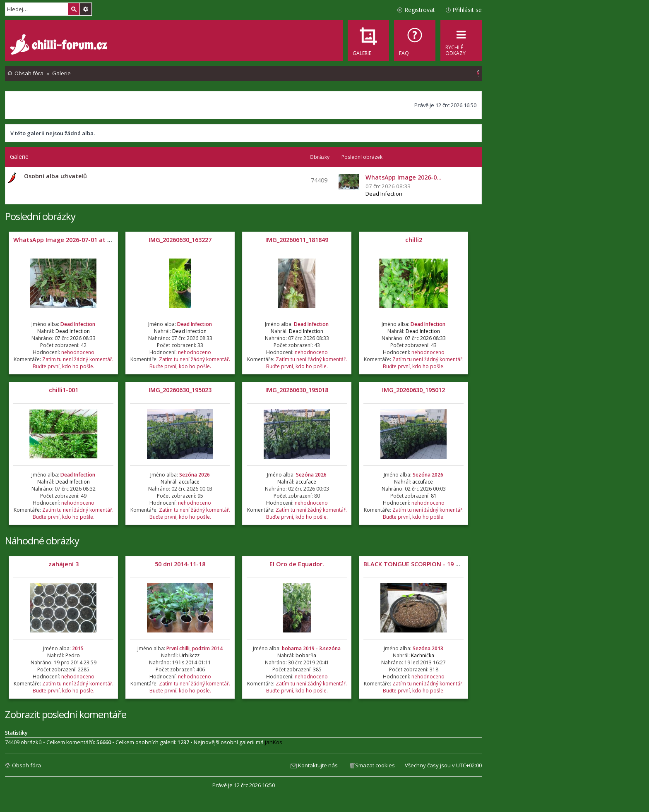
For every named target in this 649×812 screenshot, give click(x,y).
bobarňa (306, 655)
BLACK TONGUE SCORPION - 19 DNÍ (415, 564)
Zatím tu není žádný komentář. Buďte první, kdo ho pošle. (73, 363)
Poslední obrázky (40, 216)
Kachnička (423, 655)
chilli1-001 (64, 390)
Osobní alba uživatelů (55, 176)
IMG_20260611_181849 (297, 240)
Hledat (74, 9)
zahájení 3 (64, 564)
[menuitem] (415, 41)
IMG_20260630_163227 (180, 240)
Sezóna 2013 (428, 648)
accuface (189, 482)
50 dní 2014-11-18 (180, 564)
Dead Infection (384, 194)
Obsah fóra (26, 765)
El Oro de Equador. (297, 564)
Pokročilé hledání (86, 9)
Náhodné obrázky (42, 540)
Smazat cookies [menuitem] (375, 765)
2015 (78, 648)
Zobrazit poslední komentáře (66, 714)
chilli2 (414, 240)
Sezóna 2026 (195, 475)
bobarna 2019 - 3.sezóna (311, 648)
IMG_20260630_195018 (297, 390)
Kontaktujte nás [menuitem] (318, 765)
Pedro (73, 655)
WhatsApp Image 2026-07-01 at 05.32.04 (72, 240)
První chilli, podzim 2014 (195, 648)
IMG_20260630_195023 (180, 390)
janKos (274, 742)
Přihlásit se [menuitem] (467, 10)
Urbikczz (189, 655)
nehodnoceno (78, 352)
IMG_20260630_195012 (413, 390)
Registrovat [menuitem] (420, 10)
